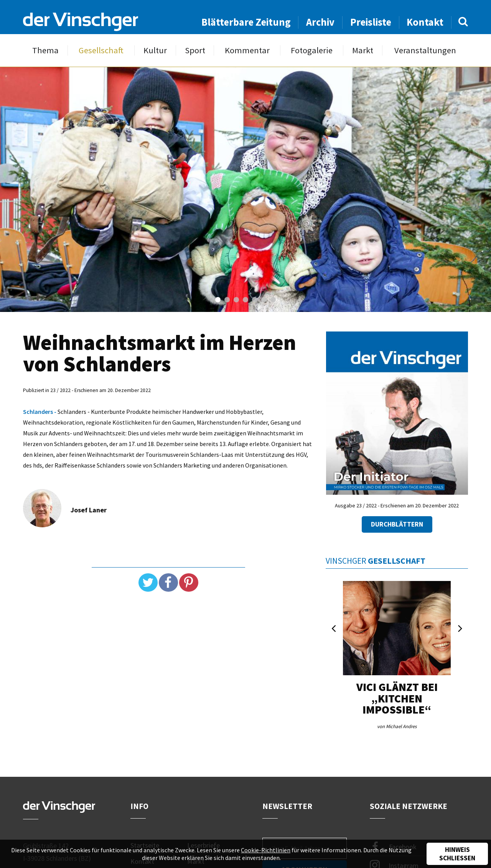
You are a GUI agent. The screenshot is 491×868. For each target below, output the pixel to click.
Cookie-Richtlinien (266, 850)
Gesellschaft (101, 50)
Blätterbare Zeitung (246, 22)
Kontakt (425, 22)
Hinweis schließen (457, 854)
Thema (45, 50)
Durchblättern (397, 524)
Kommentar (247, 50)
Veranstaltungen (425, 50)
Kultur (155, 50)
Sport (195, 50)
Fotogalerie (312, 50)
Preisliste (371, 22)
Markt (363, 50)
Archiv (320, 22)
